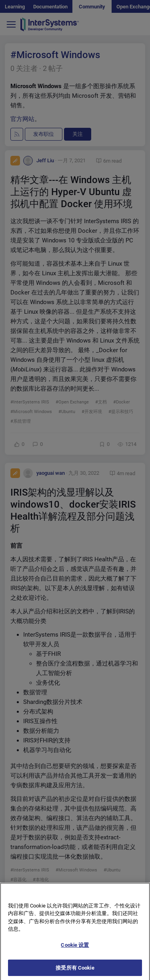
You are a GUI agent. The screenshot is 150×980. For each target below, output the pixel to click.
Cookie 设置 (75, 948)
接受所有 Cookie (75, 971)
